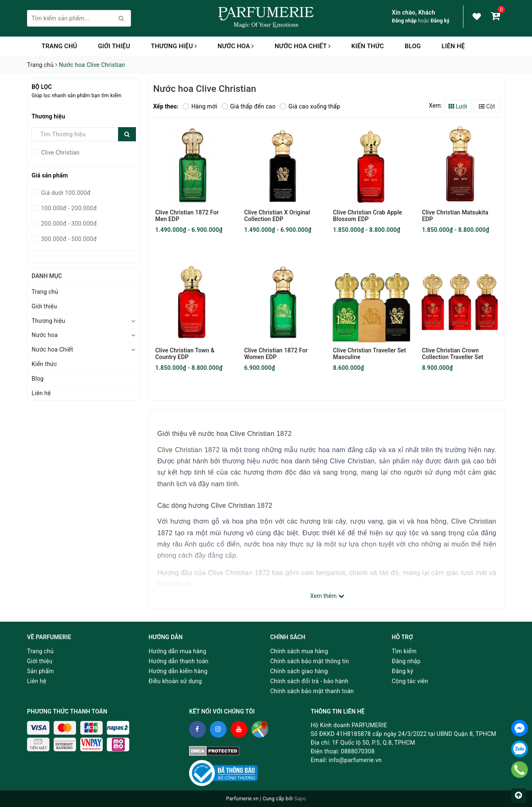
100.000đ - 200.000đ (68, 208)
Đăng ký (440, 21)
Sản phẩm (41, 671)
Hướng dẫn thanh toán (179, 661)
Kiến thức (368, 46)
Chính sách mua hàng (299, 651)
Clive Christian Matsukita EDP (455, 216)
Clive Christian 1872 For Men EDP (187, 216)
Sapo (300, 799)
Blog (413, 46)
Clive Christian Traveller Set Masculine (369, 354)
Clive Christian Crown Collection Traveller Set (453, 354)
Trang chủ (59, 46)
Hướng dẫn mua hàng (178, 651)
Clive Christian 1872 (189, 450)
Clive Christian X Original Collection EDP (277, 216)
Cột (487, 106)
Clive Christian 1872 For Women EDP (276, 354)
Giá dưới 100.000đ (65, 193)
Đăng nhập (404, 21)
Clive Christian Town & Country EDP (185, 354)
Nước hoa (236, 46)
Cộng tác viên (410, 681)
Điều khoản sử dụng (175, 681)
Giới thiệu (114, 46)
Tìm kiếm (404, 651)
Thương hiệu (174, 46)
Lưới (458, 106)
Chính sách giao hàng (299, 671)
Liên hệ (453, 46)
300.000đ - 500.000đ (68, 239)
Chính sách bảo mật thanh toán (312, 691)
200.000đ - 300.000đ (68, 224)
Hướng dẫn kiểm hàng (178, 671)
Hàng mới (200, 106)
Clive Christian (60, 153)
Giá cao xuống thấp (310, 106)
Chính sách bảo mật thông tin (310, 661)
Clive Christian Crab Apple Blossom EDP (367, 216)
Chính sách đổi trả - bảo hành (309, 681)
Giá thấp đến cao (249, 106)
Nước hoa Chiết (303, 46)
